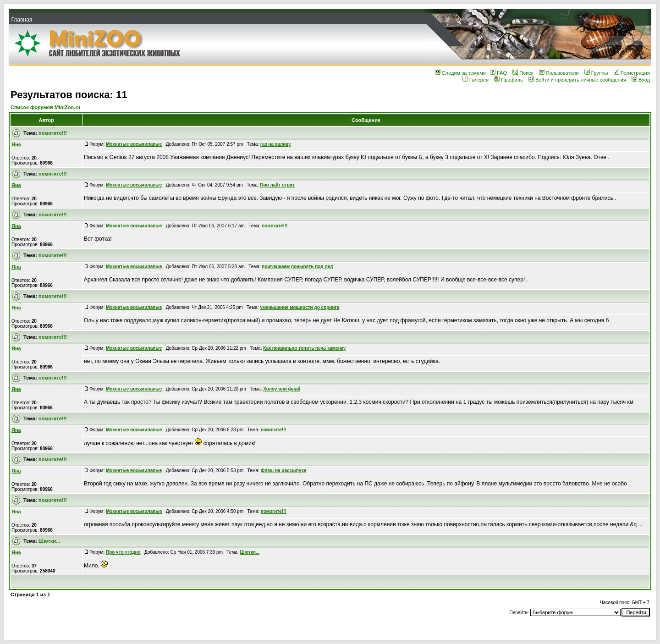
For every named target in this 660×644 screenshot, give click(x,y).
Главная (22, 20)
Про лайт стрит (277, 185)
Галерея (476, 80)
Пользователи (559, 73)
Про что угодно (123, 552)
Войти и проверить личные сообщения (577, 80)
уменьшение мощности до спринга (300, 307)
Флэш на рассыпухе (284, 471)
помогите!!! (53, 133)
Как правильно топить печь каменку (304, 348)
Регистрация (632, 73)
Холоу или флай (282, 389)
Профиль (509, 80)
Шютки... (49, 541)
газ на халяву (276, 144)
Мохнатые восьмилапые (134, 144)
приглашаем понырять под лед (297, 267)
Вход (641, 80)
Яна (16, 144)
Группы (596, 73)
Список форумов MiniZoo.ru (45, 107)
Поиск (523, 73)
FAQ (498, 73)
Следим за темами (460, 73)
